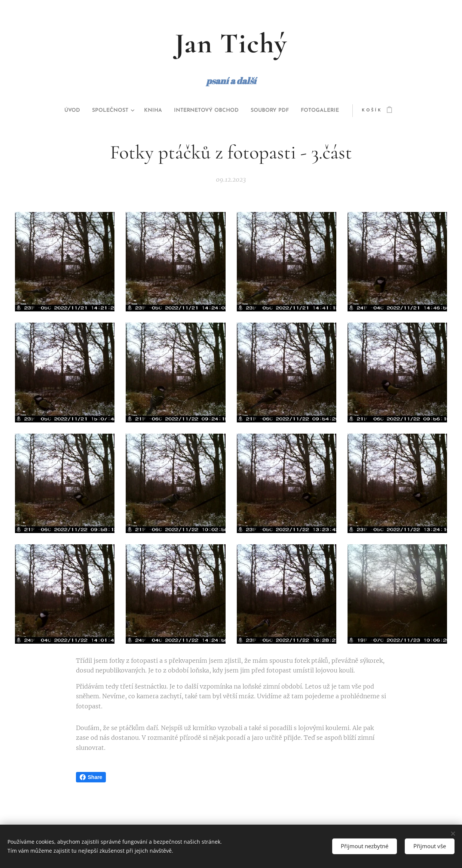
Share (91, 777)
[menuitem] (56, 111)
